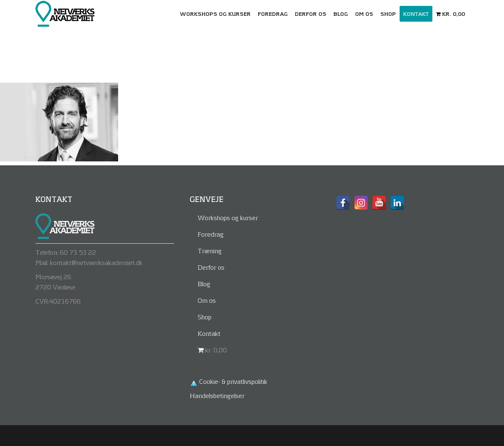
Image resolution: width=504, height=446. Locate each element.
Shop (205, 317)
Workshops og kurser (228, 217)
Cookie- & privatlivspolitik (233, 381)
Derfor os (211, 267)
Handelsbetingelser (217, 395)
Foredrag (211, 234)
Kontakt (209, 333)
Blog (204, 284)
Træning (210, 251)
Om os (207, 300)
